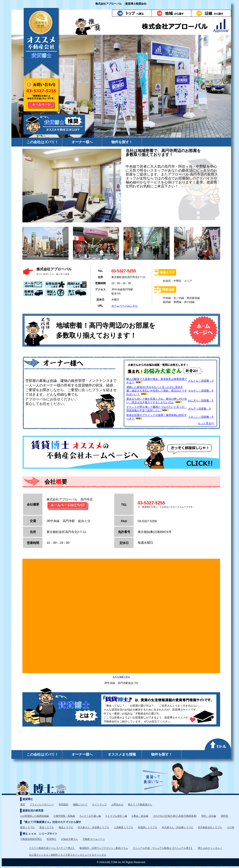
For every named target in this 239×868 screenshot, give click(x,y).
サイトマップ (99, 804)
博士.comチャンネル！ (210, 848)
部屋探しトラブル (148, 827)
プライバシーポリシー (42, 804)
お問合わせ (117, 804)
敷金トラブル (66, 827)
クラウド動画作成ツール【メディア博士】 (52, 848)
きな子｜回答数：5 (199, 409)
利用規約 (63, 804)
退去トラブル (47, 827)
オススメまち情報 (122, 754)
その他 (231, 827)
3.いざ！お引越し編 (90, 816)
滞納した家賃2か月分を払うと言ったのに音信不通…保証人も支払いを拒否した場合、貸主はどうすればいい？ (157, 391)
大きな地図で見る (121, 677)
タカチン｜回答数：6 (201, 391)
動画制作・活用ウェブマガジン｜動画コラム (104, 848)
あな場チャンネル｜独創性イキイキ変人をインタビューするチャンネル (68, 855)
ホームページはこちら (125, 306)
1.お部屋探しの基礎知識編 (34, 816)
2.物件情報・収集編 (64, 816)
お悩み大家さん (70, 839)
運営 (23, 804)
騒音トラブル (27, 827)
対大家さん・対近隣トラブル (93, 827)
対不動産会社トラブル (210, 827)
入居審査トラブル (123, 827)
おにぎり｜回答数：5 (201, 401)
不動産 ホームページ (94, 839)
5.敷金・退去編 (140, 816)
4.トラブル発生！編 (116, 816)
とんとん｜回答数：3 (201, 381)
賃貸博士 (51, 839)
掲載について (80, 804)
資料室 (224, 816)
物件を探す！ (122, 142)
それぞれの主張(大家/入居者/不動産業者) (175, 816)
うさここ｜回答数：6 (201, 417)
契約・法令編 (209, 816)
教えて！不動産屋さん (140, 804)
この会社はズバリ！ (42, 142)
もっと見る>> (206, 423)
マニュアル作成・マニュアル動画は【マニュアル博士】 (163, 848)
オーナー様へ (82, 142)
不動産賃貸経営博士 (31, 839)
